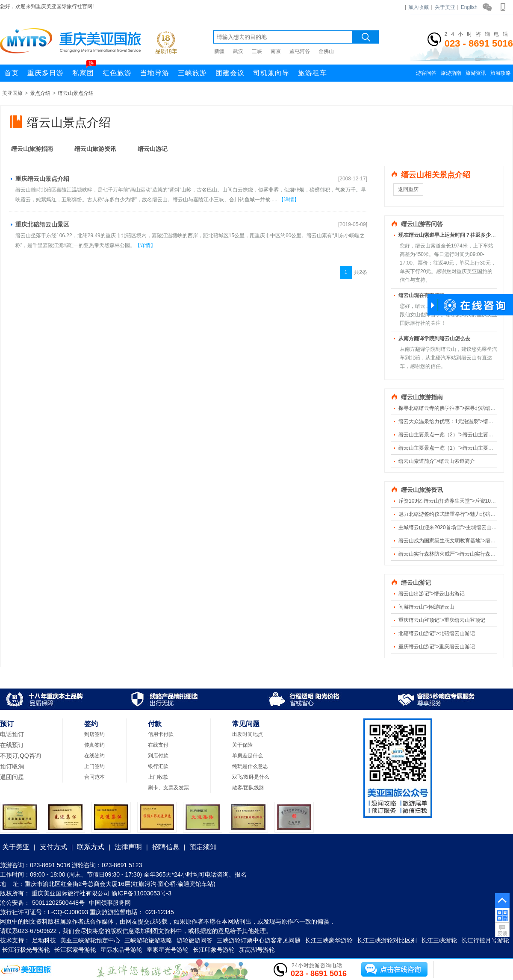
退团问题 (12, 777)
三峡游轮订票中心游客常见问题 (259, 940)
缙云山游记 (153, 149)
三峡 (257, 51)
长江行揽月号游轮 (485, 940)
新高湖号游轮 (257, 950)
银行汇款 (158, 766)
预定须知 (203, 847)
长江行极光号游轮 (26, 950)
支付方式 (53, 847)
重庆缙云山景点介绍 (42, 179)
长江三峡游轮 (439, 940)
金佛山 (326, 51)
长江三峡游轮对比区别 (387, 940)
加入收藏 (419, 7)
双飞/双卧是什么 (251, 777)
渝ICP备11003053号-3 (142, 893)
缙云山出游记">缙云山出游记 (432, 594)
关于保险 (242, 745)
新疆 (219, 51)
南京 (276, 51)
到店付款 (158, 756)
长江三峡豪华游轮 (329, 940)
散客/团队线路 (248, 788)
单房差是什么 (248, 756)
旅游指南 (451, 73)
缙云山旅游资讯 (95, 149)
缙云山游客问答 (422, 224)
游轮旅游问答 (195, 940)
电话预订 (12, 734)
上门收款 (158, 777)
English (469, 7)
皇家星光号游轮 (168, 950)
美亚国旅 (12, 93)
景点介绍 (40, 93)
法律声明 (128, 847)
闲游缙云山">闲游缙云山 (426, 607)
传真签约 (94, 745)
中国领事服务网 (110, 903)
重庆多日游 (46, 73)
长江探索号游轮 (75, 950)
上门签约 (94, 766)
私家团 (84, 71)
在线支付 (158, 745)
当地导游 (155, 73)
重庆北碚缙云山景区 (42, 224)
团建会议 (230, 73)
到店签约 (94, 734)
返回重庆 (408, 189)
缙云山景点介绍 (76, 93)
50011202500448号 (58, 903)
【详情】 (289, 200)
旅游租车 (313, 73)
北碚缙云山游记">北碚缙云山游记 (437, 633)
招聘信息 (166, 847)
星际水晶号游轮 (121, 950)
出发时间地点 (248, 734)
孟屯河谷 (300, 51)
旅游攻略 (501, 73)
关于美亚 (445, 7)
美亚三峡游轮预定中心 (90, 940)
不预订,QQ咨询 (21, 756)
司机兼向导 (271, 73)
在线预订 (12, 745)
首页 (12, 73)
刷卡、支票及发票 (168, 788)
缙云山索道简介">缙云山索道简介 (437, 461)
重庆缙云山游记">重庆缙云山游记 (437, 647)
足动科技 (44, 940)
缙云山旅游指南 (32, 149)
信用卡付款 (161, 734)
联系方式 (91, 847)
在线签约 (94, 756)
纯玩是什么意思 (250, 766)
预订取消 (12, 766)
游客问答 (426, 73)
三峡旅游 (192, 73)
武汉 (238, 51)
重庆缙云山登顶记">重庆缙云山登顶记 (442, 620)
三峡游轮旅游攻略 (148, 940)
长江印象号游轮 (214, 950)
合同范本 (94, 777)
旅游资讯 (476, 73)
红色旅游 (117, 73)
